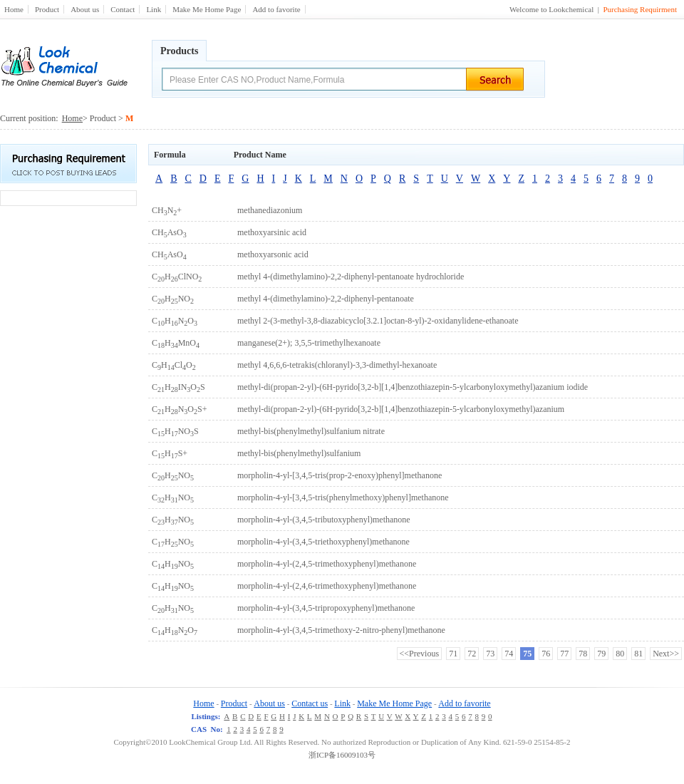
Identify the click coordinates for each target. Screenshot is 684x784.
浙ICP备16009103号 (342, 755)
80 (620, 654)
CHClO (174, 365)
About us (85, 9)
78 (583, 654)
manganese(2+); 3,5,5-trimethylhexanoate (309, 343)
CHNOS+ (179, 409)
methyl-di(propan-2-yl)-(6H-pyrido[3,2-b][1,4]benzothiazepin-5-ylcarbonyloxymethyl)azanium (401, 409)
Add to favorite (276, 9)
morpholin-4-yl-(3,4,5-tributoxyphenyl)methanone (324, 520)
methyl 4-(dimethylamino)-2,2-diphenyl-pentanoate (326, 299)
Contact (123, 9)
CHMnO (176, 343)
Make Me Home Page (207, 9)
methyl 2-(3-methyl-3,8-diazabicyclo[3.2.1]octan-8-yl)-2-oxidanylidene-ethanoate (378, 321)
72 (472, 654)
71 (453, 654)
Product (47, 9)
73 (490, 654)
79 (601, 654)
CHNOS (175, 431)
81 (638, 654)
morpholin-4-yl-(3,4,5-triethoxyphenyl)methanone (323, 542)
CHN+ (167, 210)
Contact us (310, 703)
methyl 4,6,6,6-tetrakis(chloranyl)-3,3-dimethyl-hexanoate (337, 365)
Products (179, 51)
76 (546, 654)
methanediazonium (270, 210)
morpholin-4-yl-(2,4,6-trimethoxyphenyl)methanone (327, 586)
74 (509, 654)
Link (154, 9)
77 (564, 654)
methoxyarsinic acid (272, 232)
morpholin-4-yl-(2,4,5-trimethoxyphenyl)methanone (327, 564)
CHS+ (170, 453)
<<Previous (420, 654)
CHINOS (178, 387)
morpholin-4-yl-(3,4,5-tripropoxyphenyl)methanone (326, 608)
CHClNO (177, 277)
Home (14, 9)
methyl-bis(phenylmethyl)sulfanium (299, 453)
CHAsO (169, 232)
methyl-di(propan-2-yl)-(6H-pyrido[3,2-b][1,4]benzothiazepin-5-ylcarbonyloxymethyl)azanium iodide (413, 387)
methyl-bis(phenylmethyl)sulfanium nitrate (311, 431)
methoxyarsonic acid (273, 254)
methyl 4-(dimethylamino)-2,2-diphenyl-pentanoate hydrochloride (351, 277)
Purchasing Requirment (640, 9)
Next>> (666, 654)
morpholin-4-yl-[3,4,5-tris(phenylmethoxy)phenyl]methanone (343, 497)
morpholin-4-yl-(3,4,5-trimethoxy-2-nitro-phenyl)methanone (341, 630)
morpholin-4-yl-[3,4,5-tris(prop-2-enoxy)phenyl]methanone (340, 475)
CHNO (173, 299)
